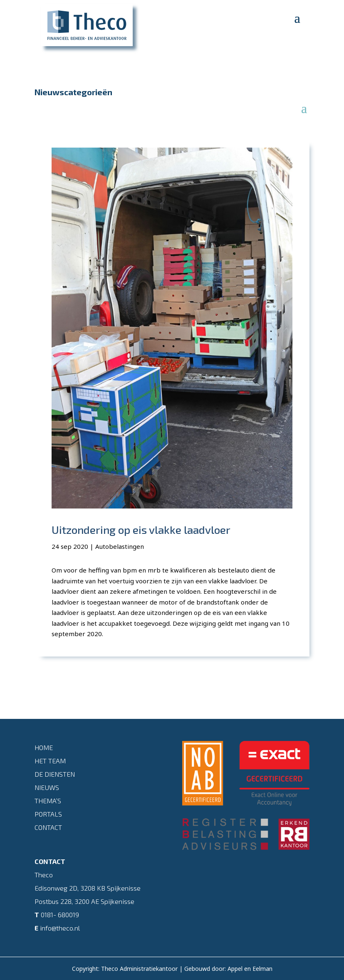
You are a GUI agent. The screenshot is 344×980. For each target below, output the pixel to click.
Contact (48, 827)
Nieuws (47, 787)
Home (44, 747)
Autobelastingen (120, 546)
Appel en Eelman (250, 969)
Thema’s (48, 801)
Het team (50, 761)
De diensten (55, 774)
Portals (48, 814)
